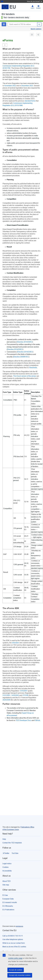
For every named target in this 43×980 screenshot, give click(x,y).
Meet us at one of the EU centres (14, 947)
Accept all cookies (16, 970)
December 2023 (27, 86)
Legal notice (7, 864)
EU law (5, 895)
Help (4, 839)
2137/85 (26, 695)
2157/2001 (6, 695)
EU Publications (8, 910)
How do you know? (34, 1)
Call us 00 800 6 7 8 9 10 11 (13, 936)
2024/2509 (7, 700)
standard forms (30, 101)
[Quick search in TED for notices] (22, 24)
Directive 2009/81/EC (21, 357)
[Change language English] (38, 7)
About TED (7, 881)
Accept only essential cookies (20, 975)
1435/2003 (15, 695)
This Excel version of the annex (25, 376)
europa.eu (19, 926)
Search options (36, 29)
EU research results (10, 902)
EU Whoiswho (8, 906)
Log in (33, 8)
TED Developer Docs (24, 720)
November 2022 (10, 86)
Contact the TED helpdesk (12, 843)
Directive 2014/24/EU (25, 342)
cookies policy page (15, 958)
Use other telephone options (13, 939)
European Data (8, 899)
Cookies (5, 867)
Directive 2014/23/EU (25, 352)
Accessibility (7, 871)
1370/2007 (24, 691)
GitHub (37, 720)
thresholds (33, 368)
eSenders (16, 643)
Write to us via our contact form (14, 943)
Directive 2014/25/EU (15, 349)
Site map (6, 885)
